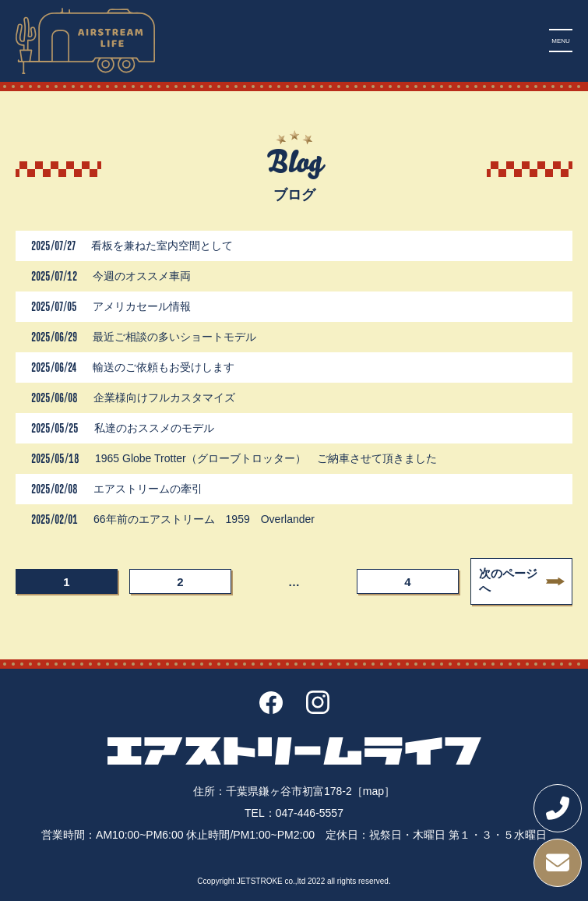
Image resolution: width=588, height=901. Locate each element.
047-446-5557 (310, 813)
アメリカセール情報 (142, 306)
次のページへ (508, 581)
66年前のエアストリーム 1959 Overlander (204, 519)
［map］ (373, 791)
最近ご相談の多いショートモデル (174, 337)
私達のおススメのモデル (154, 428)
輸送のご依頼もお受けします (164, 367)
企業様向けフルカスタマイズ (170, 397)
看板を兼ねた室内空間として (162, 246)
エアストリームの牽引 (148, 489)
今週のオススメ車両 (142, 276)
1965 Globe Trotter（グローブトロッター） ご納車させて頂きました (266, 458)
